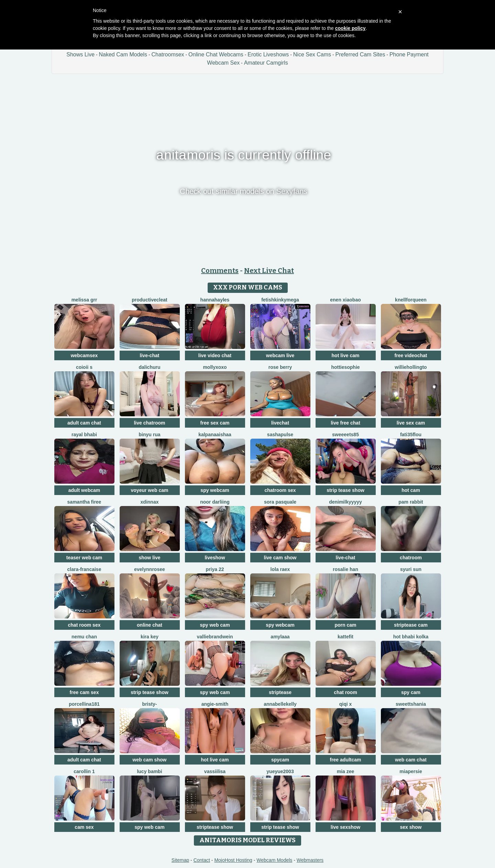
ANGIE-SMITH (215, 704)
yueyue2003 (280, 771)
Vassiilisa (215, 771)
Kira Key (150, 637)
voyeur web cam (150, 490)
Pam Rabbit (411, 502)
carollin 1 (84, 771)
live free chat (345, 423)
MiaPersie (411, 771)
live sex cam (411, 423)
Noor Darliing (215, 502)
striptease (280, 692)
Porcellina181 (84, 704)
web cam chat (411, 760)
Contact (202, 860)
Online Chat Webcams (216, 54)
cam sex (84, 827)
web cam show (150, 760)
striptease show (215, 827)
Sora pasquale (280, 502)
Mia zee (346, 771)
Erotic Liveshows (268, 54)
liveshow (215, 558)
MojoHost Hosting (233, 860)
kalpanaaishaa (215, 435)
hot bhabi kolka (411, 637)
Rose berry (280, 367)
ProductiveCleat (149, 300)
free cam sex (84, 692)
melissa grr (84, 300)
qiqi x (346, 704)
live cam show (280, 558)
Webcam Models (274, 860)
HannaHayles (215, 300)
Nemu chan (84, 637)
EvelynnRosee (150, 569)
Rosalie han (345, 569)
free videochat (411, 355)
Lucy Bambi (149, 771)
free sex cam (215, 423)
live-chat (150, 355)
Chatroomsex (168, 54)
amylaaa (280, 637)
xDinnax (150, 502)
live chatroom (149, 423)
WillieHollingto (411, 367)
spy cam (411, 692)
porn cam (345, 625)
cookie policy (350, 28)
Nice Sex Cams (312, 54)
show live (149, 558)
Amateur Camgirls (266, 63)
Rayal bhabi (84, 435)
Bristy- (150, 704)
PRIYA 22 (215, 569)
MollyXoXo (215, 367)
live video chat (215, 355)
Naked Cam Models (123, 54)
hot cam (411, 490)
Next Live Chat (269, 271)
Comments (220, 271)
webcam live (280, 355)
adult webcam (84, 490)
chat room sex (84, 625)
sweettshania (411, 704)
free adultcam (345, 760)
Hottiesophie (345, 367)
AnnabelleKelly (280, 704)
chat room (345, 692)
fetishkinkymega (280, 300)
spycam (280, 760)
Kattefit (345, 637)
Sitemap (180, 860)
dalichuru (149, 367)
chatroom (411, 558)
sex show (411, 827)
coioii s (84, 367)
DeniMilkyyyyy (345, 502)
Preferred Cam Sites (360, 54)
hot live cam (346, 355)
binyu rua (149, 435)
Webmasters (310, 860)
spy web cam (215, 625)
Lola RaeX (280, 569)
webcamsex (84, 355)
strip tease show (345, 490)
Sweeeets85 (345, 435)
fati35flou (411, 435)
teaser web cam (84, 558)
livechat (280, 423)
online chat (150, 625)
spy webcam (215, 490)
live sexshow (345, 827)
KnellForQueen (411, 300)
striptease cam (411, 625)
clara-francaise (84, 569)
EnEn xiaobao (345, 300)
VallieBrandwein (215, 637)
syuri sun (411, 569)
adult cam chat (84, 423)
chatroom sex (280, 490)
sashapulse (280, 435)
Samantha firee (84, 502)
